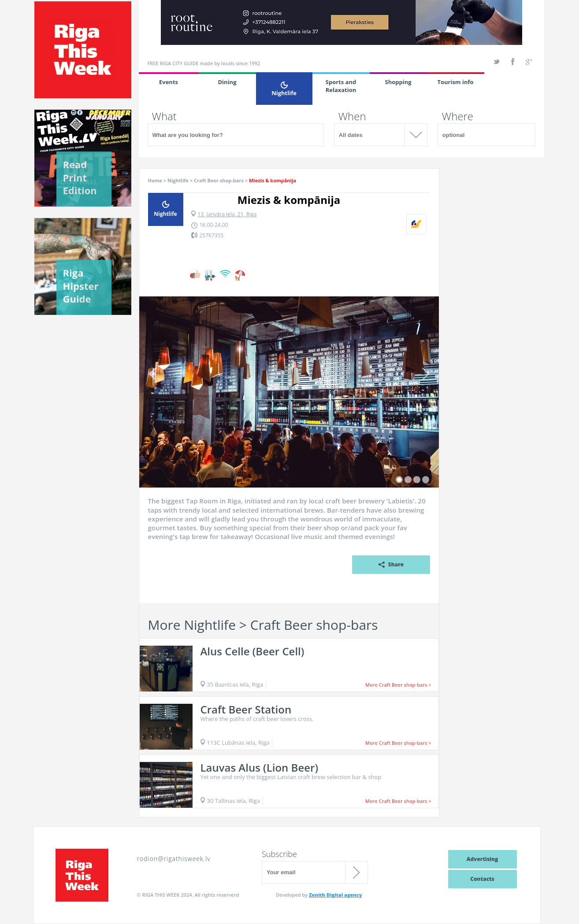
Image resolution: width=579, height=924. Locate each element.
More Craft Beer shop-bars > (398, 685)
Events (169, 82)
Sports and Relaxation (341, 86)
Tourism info (455, 82)
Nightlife (284, 89)
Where (458, 116)
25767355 (212, 235)
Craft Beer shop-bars (219, 180)
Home (155, 180)
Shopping (398, 82)
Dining (227, 82)
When (352, 116)
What (164, 116)
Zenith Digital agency (335, 895)
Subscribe (279, 854)
